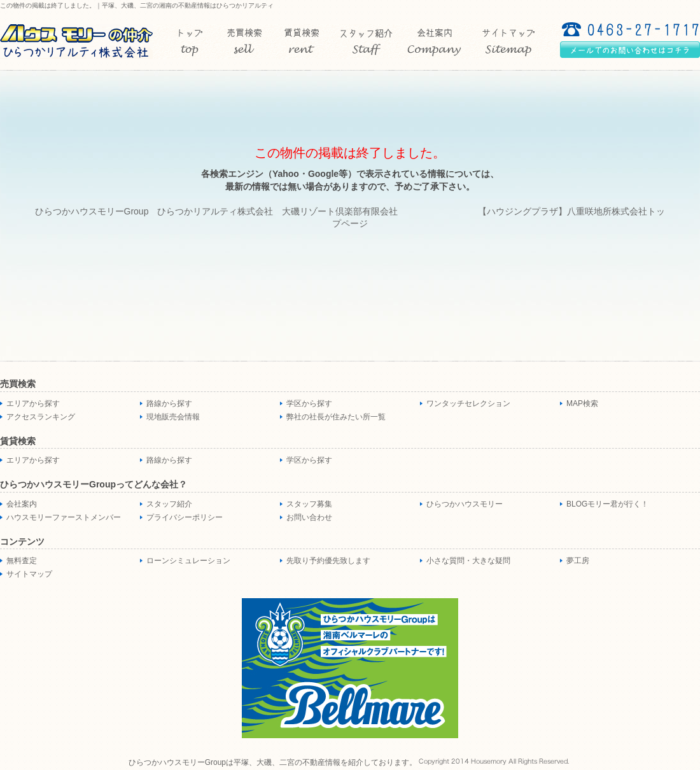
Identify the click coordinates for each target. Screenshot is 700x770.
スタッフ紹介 (169, 504)
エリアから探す (33, 403)
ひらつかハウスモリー (465, 504)
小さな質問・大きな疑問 (468, 561)
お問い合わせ (309, 517)
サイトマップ (29, 574)
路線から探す (169, 403)
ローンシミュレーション (188, 561)
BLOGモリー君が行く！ (607, 504)
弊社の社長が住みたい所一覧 (336, 417)
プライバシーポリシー (185, 517)
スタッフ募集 (309, 504)
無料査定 (22, 561)
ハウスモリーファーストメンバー (64, 517)
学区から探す (309, 403)
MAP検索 (582, 403)
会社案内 (22, 504)
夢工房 (578, 561)
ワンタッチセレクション (468, 403)
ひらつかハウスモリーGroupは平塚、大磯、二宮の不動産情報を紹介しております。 (273, 762)
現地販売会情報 (173, 417)
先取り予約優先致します (328, 561)
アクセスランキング (41, 417)
